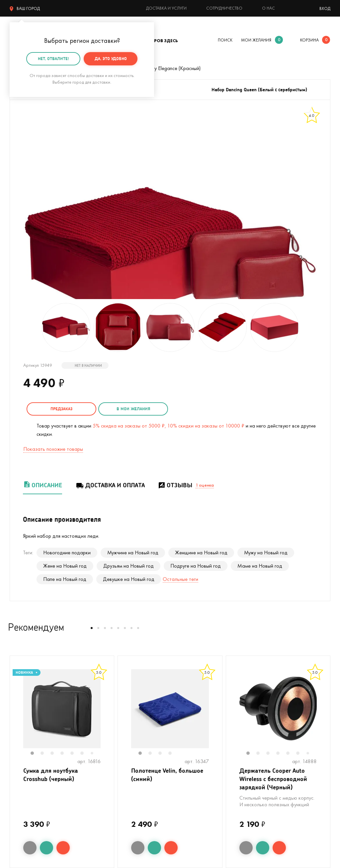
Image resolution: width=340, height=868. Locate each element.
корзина (309, 40)
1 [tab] (36, 754)
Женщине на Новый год (201, 552)
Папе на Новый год (65, 579)
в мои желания (133, 409)
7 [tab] (94, 754)
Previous (17, 713)
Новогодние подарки (67, 552)
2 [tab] (45, 754)
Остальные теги (180, 579)
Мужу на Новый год (266, 552)
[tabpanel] (62, 709)
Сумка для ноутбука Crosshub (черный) (51, 775)
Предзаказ (61, 409)
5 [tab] (75, 754)
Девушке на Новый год (129, 579)
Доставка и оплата (110, 485)
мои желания (256, 40)
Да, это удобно (111, 59)
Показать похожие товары (53, 449)
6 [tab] (85, 754)
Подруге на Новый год (196, 566)
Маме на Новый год (260, 566)
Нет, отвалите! (53, 59)
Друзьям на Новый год (128, 566)
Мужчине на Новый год (133, 552)
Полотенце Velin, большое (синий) (167, 775)
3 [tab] (55, 754)
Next (107, 713)
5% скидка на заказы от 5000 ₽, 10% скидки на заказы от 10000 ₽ (169, 426)
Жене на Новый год (65, 566)
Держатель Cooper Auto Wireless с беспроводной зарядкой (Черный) (273, 779)
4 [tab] (65, 754)
